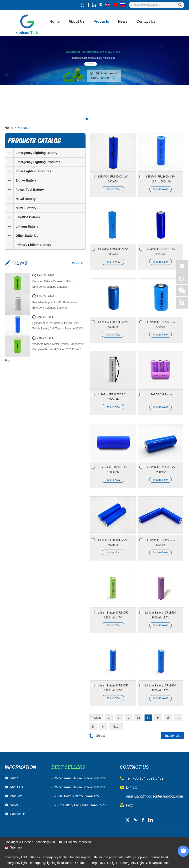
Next (116, 727)
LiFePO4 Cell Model (160, 395)
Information (20, 767)
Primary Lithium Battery (33, 245)
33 (93, 727)
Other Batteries (27, 236)
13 (148, 718)
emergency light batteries (23, 857)
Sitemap (16, 847)
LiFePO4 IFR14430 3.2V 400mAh (113, 542)
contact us (134, 767)
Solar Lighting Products (33, 171)
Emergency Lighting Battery (36, 153)
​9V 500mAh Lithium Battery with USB (80, 778)
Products (101, 21)
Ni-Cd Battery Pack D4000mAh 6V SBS (82, 805)
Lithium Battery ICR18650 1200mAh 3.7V (113, 688)
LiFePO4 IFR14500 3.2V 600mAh (113, 179)
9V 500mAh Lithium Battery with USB (80, 787)
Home (55, 21)
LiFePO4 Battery (28, 217)
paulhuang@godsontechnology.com (154, 796)
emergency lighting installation (52, 863)
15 (168, 718)
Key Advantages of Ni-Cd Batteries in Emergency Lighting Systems (54, 305)
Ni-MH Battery (26, 208)
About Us (77, 21)
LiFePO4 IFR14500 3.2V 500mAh (113, 252)
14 (158, 718)
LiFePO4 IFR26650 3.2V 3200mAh (160, 470)
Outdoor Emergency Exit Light (97, 863)
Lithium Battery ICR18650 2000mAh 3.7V (160, 688)
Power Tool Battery (30, 190)
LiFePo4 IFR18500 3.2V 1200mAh (113, 470)
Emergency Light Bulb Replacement (145, 863)
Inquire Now (113, 189)
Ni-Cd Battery (25, 199)
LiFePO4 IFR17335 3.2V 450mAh (113, 324)
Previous (96, 718)
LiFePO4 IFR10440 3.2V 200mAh (160, 542)
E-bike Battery (26, 180)
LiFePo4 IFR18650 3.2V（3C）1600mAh (161, 179)
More (76, 263)
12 (138, 718)
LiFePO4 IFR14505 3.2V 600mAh (160, 252)
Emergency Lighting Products (38, 162)
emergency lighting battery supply (67, 857)
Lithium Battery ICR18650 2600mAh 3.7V (160, 615)
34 (103, 727)
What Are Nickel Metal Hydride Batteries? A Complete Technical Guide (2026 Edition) (58, 347)
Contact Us (146, 21)
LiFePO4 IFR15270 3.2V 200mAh (160, 324)
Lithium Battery (27, 226)
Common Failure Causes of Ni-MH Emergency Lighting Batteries (53, 284)
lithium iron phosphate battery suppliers (121, 857)
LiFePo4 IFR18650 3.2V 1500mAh (113, 397)
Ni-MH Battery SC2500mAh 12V (77, 796)
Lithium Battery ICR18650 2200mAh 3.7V (113, 615)
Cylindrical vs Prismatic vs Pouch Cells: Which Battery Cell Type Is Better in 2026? (58, 326)
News (123, 21)
